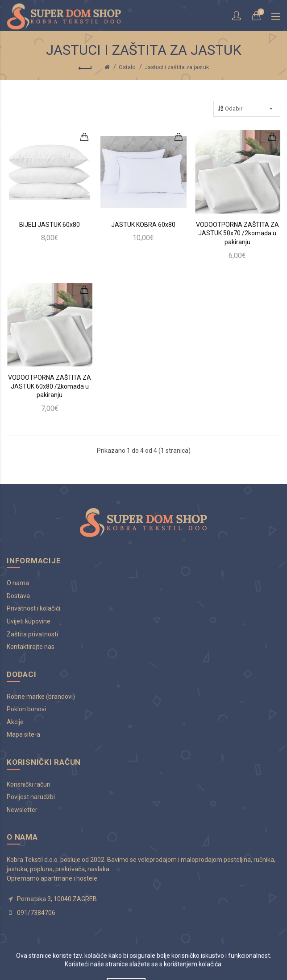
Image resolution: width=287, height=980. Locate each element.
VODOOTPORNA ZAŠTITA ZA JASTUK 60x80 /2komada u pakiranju (50, 386)
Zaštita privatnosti (32, 634)
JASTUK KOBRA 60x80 (143, 225)
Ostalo (127, 67)
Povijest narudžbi (31, 797)
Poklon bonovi (26, 709)
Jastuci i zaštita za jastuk (177, 67)
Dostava (18, 596)
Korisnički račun (29, 784)
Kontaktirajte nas (31, 647)
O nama (18, 583)
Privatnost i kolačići (33, 608)
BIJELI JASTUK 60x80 (50, 225)
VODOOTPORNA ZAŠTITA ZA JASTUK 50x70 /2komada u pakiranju (237, 233)
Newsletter (22, 810)
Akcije (15, 722)
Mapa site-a (23, 734)
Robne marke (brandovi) (41, 697)
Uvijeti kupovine (29, 621)
